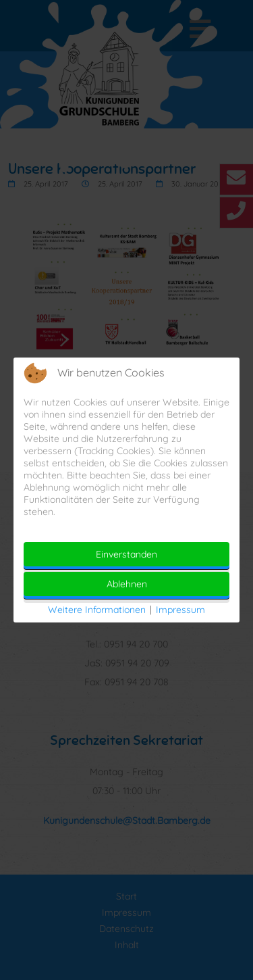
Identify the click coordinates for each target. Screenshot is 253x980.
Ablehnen (127, 584)
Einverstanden (126, 554)
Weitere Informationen (97, 610)
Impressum (180, 610)
